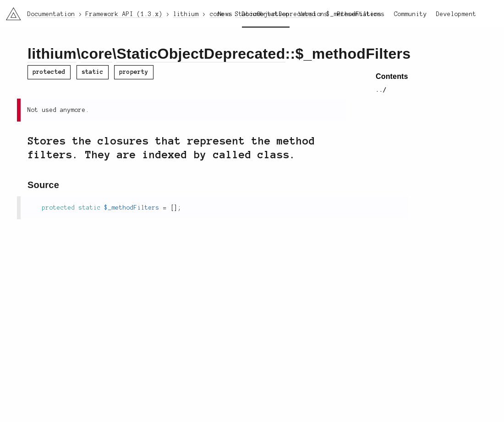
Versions (313, 14)
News (225, 14)
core (96, 54)
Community (411, 14)
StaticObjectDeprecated (201, 54)
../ (381, 90)
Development (456, 14)
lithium (52, 54)
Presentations (361, 14)
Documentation (266, 14)
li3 (10, 11)
